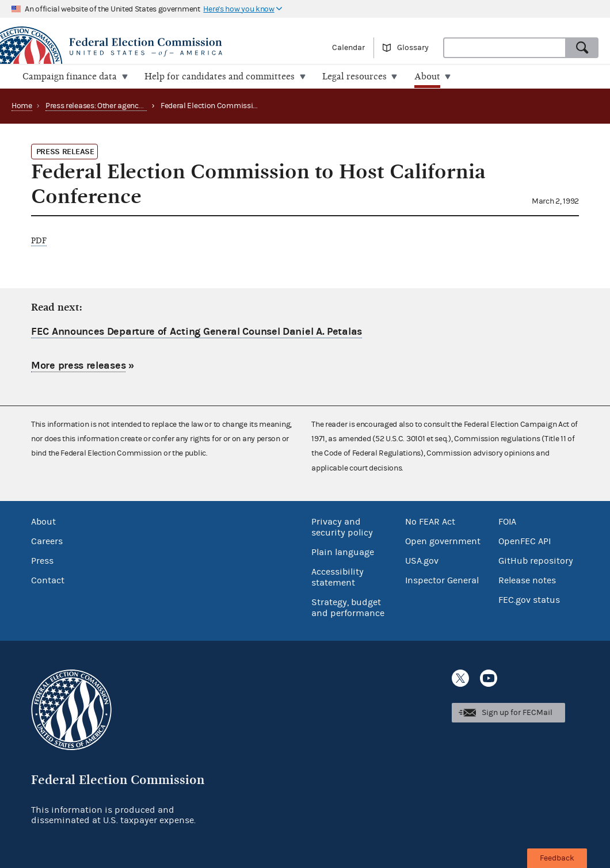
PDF (39, 240)
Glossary (413, 48)
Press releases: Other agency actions (108, 105)
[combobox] (505, 48)
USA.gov (422, 560)
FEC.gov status (529, 599)
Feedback (557, 858)
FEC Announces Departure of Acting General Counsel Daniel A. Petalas (197, 331)
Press (42, 560)
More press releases (78, 366)
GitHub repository (536, 560)
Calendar (348, 48)
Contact (48, 580)
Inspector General (442, 580)
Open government (443, 541)
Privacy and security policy (342, 527)
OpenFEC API (525, 541)
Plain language (343, 552)
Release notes (527, 580)
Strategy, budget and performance (348, 607)
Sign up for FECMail (517, 712)
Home (22, 105)
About (43, 521)
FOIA (507, 521)
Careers (47, 541)
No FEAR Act (430, 521)
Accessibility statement (338, 577)
